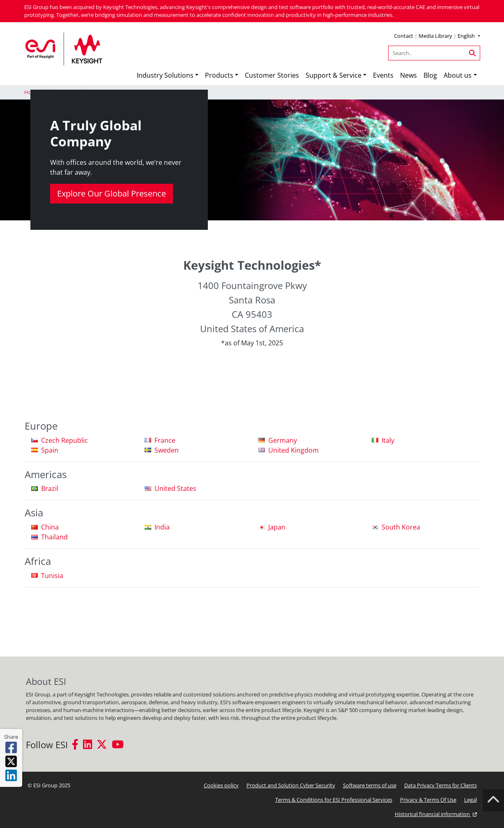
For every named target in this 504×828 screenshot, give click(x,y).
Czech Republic (64, 440)
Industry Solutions (165, 75)
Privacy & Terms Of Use (428, 800)
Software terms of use (370, 785)
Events (383, 75)
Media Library (435, 36)
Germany (283, 440)
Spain (50, 450)
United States (175, 488)
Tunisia (52, 576)
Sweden (167, 450)
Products (219, 75)
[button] (469, 37)
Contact (404, 36)
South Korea (401, 527)
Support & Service (334, 75)
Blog (430, 75)
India (162, 527)
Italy (388, 440)
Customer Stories (272, 75)
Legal (471, 800)
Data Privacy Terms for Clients (441, 785)
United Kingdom (293, 450)
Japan (277, 527)
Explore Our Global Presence (112, 193)
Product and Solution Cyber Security (291, 785)
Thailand (54, 537)
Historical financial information (436, 814)
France (165, 440)
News (408, 75)
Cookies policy (221, 785)
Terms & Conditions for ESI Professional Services (334, 800)
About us (458, 75)
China (50, 527)
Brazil (50, 488)
